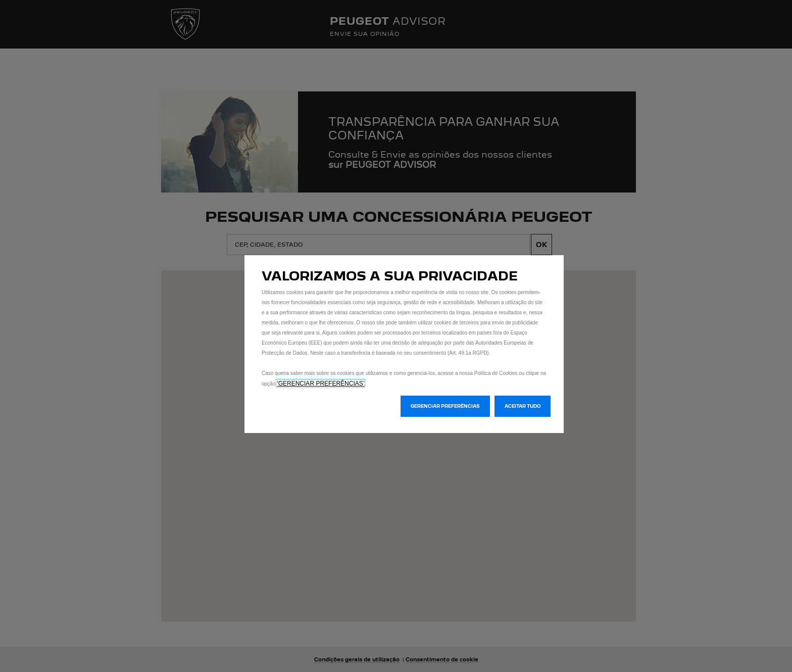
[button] (445, 406)
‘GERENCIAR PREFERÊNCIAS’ (320, 383)
